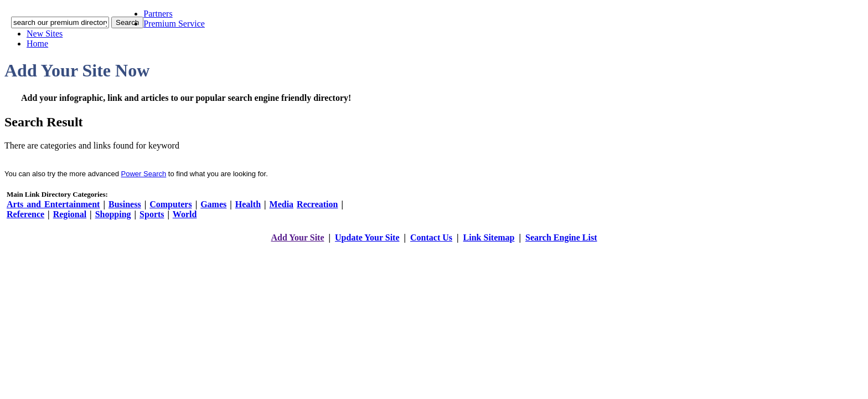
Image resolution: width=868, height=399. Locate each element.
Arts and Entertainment (53, 204)
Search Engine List (561, 237)
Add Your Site (297, 237)
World (185, 214)
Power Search (144, 174)
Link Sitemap (489, 237)
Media (282, 204)
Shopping (113, 214)
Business (125, 204)
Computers (170, 204)
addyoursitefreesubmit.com (401, 249)
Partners (158, 14)
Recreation (317, 204)
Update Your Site (367, 237)
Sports (152, 214)
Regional (70, 214)
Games (213, 204)
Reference (25, 214)
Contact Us (431, 237)
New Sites (45, 34)
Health (248, 204)
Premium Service (174, 24)
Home (37, 44)
